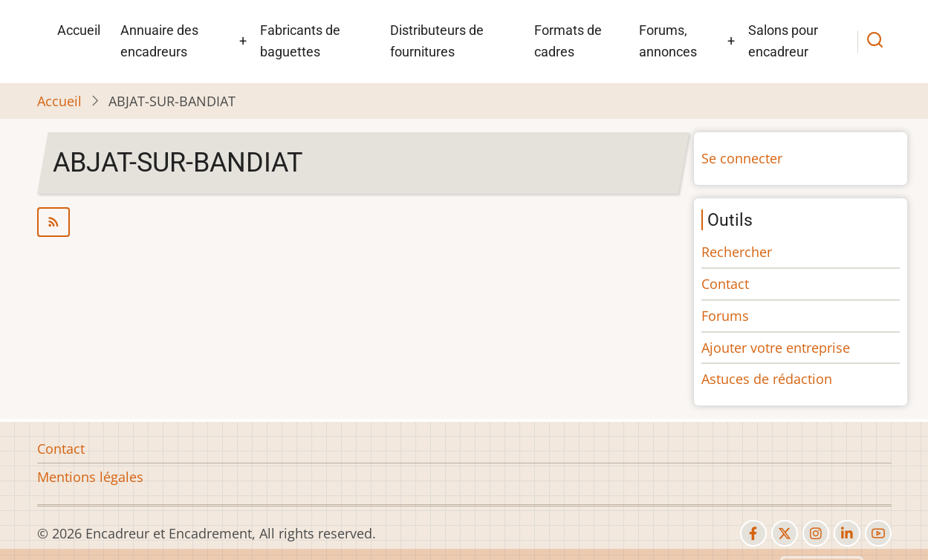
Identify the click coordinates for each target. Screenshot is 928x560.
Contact (725, 284)
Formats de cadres (568, 41)
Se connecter (742, 158)
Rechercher (737, 252)
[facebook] (753, 533)
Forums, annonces (668, 41)
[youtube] (878, 533)
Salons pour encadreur (783, 41)
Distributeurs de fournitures (437, 41)
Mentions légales (90, 477)
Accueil (79, 30)
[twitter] (785, 533)
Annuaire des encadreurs (159, 41)
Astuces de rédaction (767, 379)
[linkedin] (847, 533)
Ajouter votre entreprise (776, 348)
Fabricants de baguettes (300, 41)
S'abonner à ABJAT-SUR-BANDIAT (358, 222)
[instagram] (816, 533)
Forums (725, 316)
